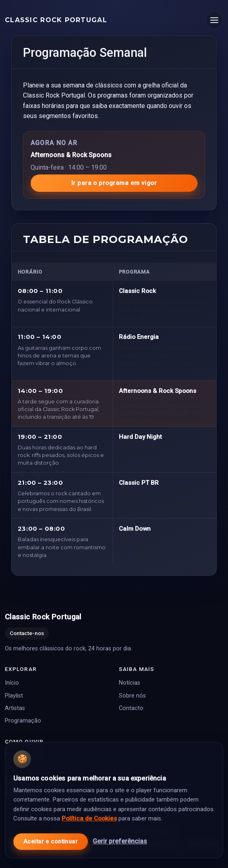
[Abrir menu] (214, 20)
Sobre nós (132, 696)
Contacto (131, 708)
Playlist (14, 696)
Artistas (15, 708)
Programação (23, 721)
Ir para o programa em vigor (114, 183)
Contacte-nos (27, 633)
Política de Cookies (89, 818)
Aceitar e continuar (51, 842)
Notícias (130, 683)
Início (12, 683)
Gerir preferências (120, 841)
